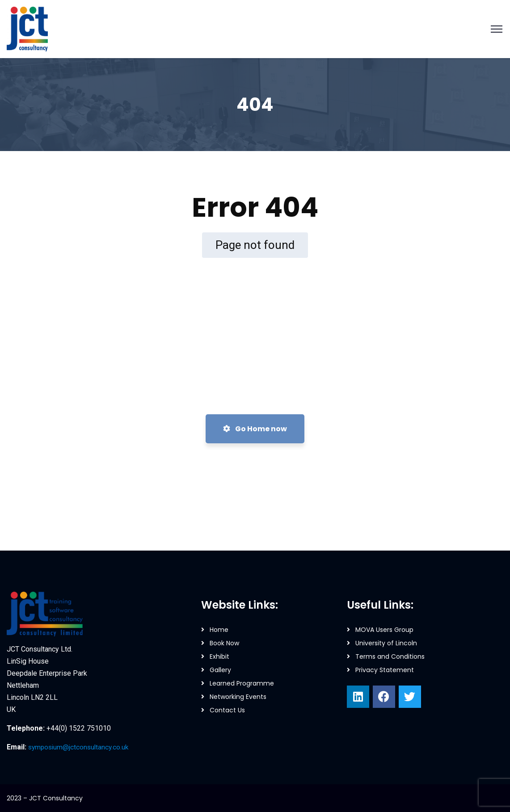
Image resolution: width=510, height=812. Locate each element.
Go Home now (255, 429)
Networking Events (238, 697)
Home (219, 630)
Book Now (224, 643)
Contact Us (227, 710)
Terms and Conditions (390, 656)
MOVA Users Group (384, 630)
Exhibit (219, 656)
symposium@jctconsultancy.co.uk (80, 747)
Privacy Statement (385, 670)
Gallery (220, 670)
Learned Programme (242, 683)
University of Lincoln (386, 643)
